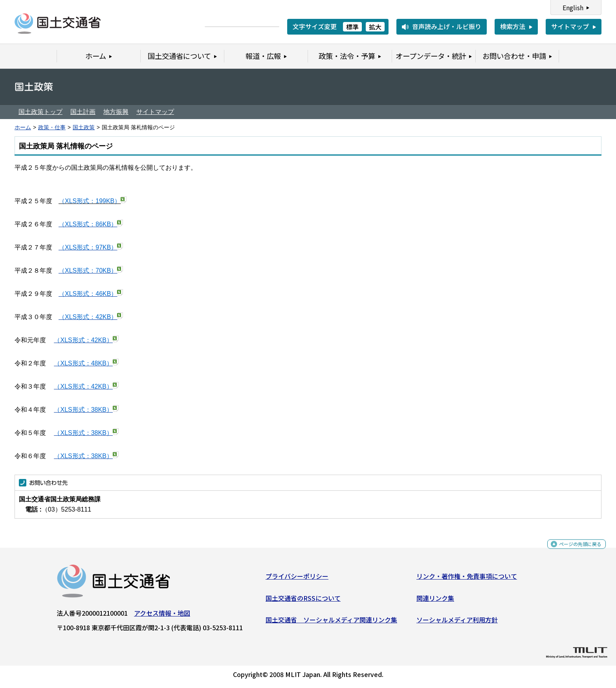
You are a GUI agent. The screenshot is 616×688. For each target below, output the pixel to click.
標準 (352, 27)
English (573, 7)
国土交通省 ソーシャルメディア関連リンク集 (331, 623)
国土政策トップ (40, 112)
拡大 (375, 27)
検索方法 (513, 26)
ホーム (23, 128)
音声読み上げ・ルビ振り (447, 26)
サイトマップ (570, 26)
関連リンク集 (435, 601)
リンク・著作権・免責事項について (467, 579)
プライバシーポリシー (297, 579)
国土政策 (84, 128)
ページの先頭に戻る (574, 551)
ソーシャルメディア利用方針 (457, 623)
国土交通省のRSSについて (303, 601)
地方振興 (116, 112)
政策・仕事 (52, 128)
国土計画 (83, 112)
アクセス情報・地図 (162, 616)
